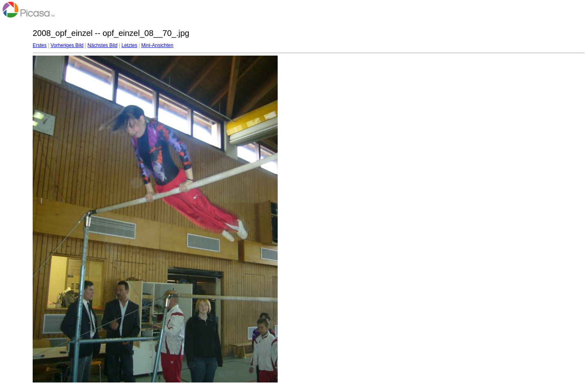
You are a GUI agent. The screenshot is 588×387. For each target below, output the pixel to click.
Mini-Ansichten (157, 45)
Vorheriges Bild (67, 45)
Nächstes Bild (102, 45)
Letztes (130, 45)
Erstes (40, 45)
